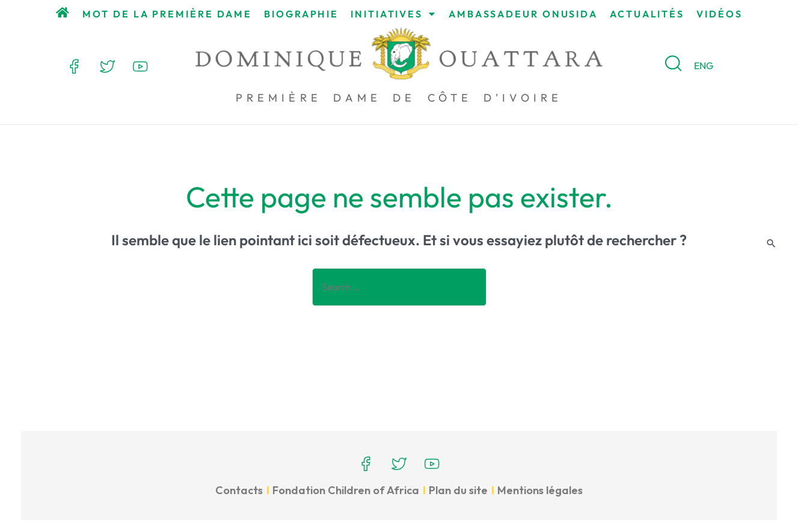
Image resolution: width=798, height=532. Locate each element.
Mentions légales (540, 490)
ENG (704, 66)
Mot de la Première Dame (167, 14)
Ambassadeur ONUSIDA (523, 14)
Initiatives (394, 14)
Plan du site (458, 490)
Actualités (647, 14)
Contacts (239, 490)
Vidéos (719, 14)
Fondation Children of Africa (346, 490)
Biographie (301, 14)
